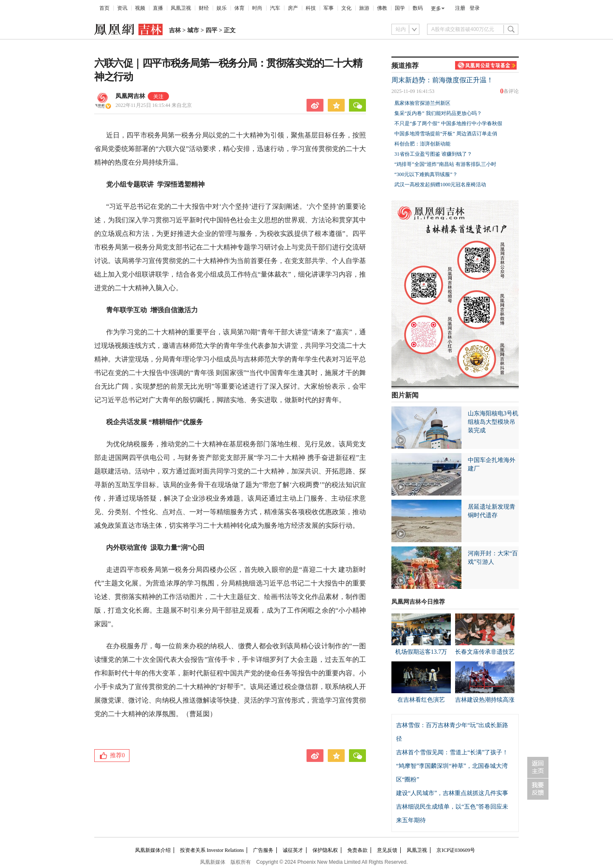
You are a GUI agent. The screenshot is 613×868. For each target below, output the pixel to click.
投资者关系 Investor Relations (212, 850)
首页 (104, 8)
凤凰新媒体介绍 (153, 850)
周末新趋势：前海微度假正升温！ (442, 80)
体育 (239, 8)
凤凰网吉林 (130, 96)
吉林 (175, 30)
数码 (418, 8)
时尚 (257, 8)
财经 (204, 8)
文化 (346, 8)
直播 (158, 8)
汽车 (275, 8)
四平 (211, 30)
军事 (329, 8)
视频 (140, 8)
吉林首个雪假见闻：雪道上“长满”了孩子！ (452, 752)
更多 (436, 8)
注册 (460, 8)
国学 (400, 8)
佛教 (382, 8)
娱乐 (222, 8)
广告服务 (263, 850)
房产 (293, 8)
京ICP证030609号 (456, 850)
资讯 (122, 8)
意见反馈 (387, 850)
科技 (311, 8)
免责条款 (357, 850)
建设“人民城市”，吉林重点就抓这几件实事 (452, 793)
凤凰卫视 (181, 8)
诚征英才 (293, 850)
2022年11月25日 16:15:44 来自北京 (154, 105)
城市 (193, 30)
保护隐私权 (325, 850)
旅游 (364, 8)
